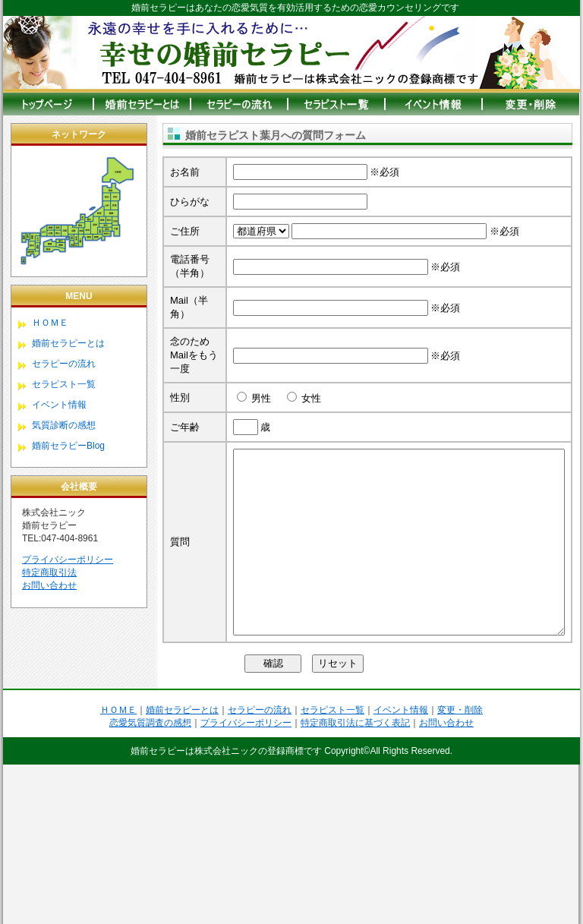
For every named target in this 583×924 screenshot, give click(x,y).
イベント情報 (59, 405)
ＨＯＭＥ (50, 323)
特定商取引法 (49, 572)
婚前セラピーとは (68, 343)
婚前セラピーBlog (68, 446)
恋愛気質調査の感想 (150, 882)
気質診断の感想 (64, 425)
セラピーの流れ (64, 364)
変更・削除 (460, 869)
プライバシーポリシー (68, 560)
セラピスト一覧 (64, 384)
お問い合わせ (49, 585)
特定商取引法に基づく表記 (355, 882)
